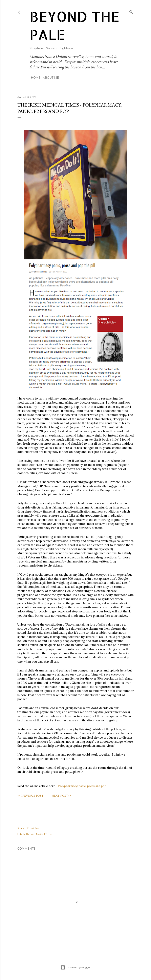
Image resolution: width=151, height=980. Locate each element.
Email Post (33, 828)
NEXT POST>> (61, 796)
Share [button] (21, 828)
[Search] (131, 11)
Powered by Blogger (75, 967)
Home (34, 78)
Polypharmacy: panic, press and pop (82, 786)
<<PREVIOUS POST (30, 796)
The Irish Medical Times (39, 834)
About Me (49, 78)
